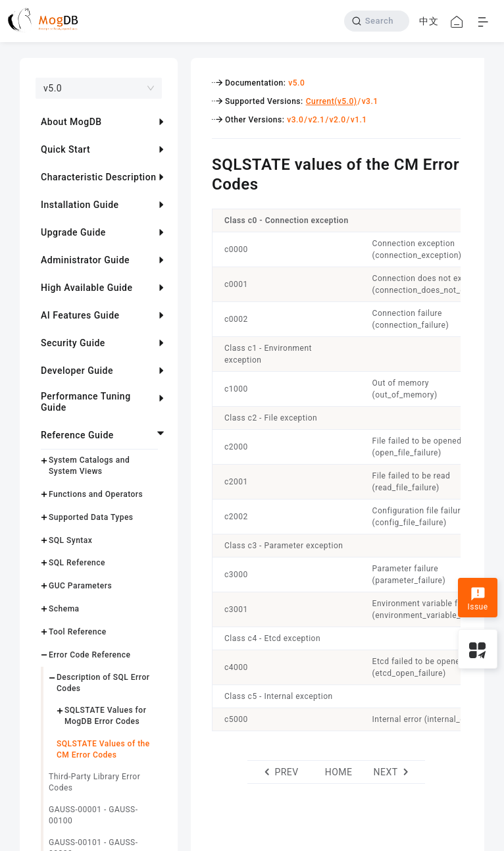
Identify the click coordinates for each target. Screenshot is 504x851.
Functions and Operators (96, 494)
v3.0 (295, 120)
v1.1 (359, 120)
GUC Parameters (80, 586)
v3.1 (370, 101)
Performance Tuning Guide (86, 402)
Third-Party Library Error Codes (94, 782)
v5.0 (296, 83)
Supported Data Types (91, 517)
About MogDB (71, 122)
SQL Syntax (70, 540)
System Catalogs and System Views (89, 466)
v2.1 (316, 120)
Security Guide (73, 343)
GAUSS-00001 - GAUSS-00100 (93, 815)
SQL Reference (77, 563)
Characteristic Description (98, 177)
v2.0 (338, 120)
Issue (477, 599)
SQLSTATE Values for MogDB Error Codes (105, 716)
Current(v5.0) (332, 101)
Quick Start (65, 149)
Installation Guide (80, 205)
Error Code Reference (89, 655)
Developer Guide (77, 371)
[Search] (377, 21)
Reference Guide (77, 435)
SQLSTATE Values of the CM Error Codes (103, 749)
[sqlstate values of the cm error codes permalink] (202, 163)
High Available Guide (87, 288)
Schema (64, 609)
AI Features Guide (80, 315)
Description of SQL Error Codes (103, 683)
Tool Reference (78, 632)
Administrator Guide (85, 260)
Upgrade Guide (73, 232)
